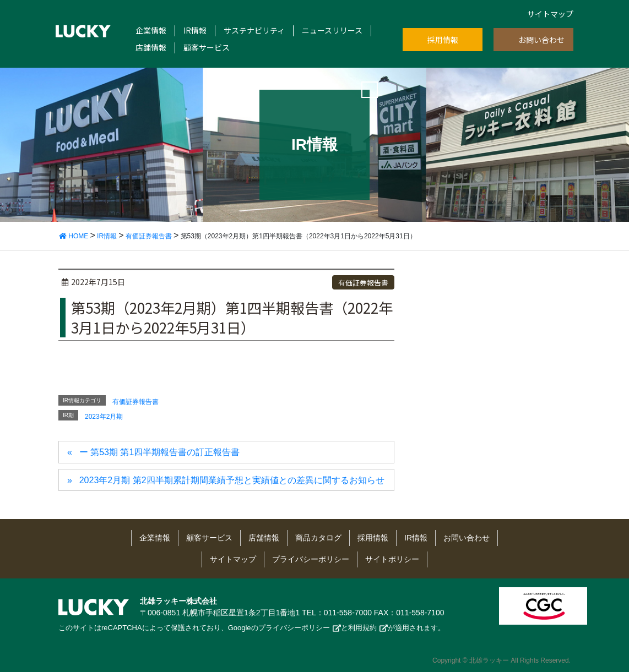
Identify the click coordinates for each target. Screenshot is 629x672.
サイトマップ (550, 14)
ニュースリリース (332, 31)
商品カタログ (318, 538)
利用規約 (362, 628)
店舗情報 (151, 48)
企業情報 (151, 31)
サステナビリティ (254, 31)
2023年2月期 (104, 417)
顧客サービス (207, 48)
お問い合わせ (541, 40)
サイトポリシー (392, 559)
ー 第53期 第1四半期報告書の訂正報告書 (160, 452)
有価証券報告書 (363, 283)
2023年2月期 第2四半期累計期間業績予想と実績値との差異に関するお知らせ (232, 480)
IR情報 (195, 31)
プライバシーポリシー (311, 559)
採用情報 (443, 40)
